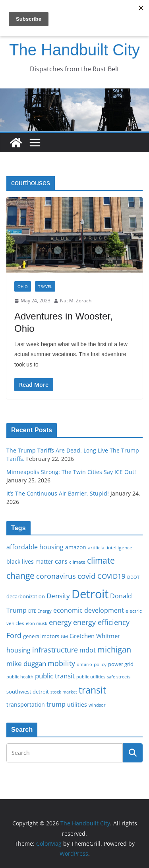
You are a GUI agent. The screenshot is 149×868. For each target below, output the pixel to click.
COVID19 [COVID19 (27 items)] (111, 576)
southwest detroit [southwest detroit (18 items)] (28, 692)
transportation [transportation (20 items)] (26, 704)
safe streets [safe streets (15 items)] (119, 677)
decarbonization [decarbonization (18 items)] (26, 596)
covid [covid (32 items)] (87, 576)
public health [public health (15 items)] (20, 677)
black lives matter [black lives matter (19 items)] (30, 561)
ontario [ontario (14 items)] (84, 664)
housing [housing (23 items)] (18, 650)
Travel (45, 286)
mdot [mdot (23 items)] (88, 650)
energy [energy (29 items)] (60, 622)
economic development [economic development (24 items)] (89, 610)
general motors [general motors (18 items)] (41, 636)
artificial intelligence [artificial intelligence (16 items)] (110, 547)
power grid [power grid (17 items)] (121, 664)
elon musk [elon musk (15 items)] (37, 623)
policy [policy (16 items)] (100, 664)
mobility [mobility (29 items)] (61, 663)
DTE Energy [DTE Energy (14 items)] (40, 611)
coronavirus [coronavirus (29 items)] (56, 576)
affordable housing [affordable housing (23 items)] (35, 547)
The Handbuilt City (74, 50)
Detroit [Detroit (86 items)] (90, 594)
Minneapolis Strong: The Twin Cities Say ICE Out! (71, 472)
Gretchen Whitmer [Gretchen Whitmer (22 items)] (95, 636)
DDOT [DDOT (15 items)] (133, 577)
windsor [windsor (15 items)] (97, 705)
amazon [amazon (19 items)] (76, 547)
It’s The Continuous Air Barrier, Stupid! (58, 493)
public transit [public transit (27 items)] (55, 676)
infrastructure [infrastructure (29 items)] (55, 650)
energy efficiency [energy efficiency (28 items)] (101, 622)
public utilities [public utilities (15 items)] (91, 677)
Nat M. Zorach (76, 301)
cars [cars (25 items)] (61, 561)
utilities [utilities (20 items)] (77, 704)
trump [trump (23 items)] (56, 704)
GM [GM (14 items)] (64, 637)
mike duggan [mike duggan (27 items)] (26, 663)
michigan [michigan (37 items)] (114, 649)
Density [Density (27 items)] (58, 596)
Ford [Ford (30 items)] (14, 635)
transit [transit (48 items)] (92, 690)
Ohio (23, 286)
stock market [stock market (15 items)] (64, 692)
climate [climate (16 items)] (77, 562)
